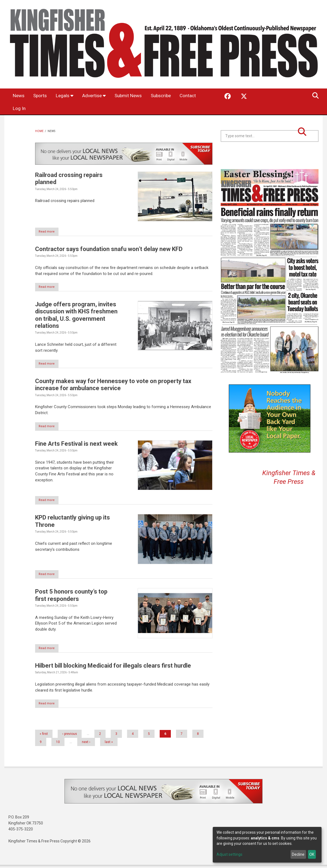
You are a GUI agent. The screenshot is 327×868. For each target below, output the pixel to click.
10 (58, 744)
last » (109, 744)
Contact (22, 109)
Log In (47, 109)
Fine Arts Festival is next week (76, 444)
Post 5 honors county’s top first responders (71, 596)
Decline (298, 854)
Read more (49, 232)
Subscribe (173, 96)
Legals (69, 96)
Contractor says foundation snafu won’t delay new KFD (109, 249)
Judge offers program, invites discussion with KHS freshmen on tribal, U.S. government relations (76, 316)
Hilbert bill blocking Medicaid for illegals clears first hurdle (113, 667)
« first (44, 735)
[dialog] (267, 845)
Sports (43, 96)
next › (86, 744)
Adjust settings (229, 854)
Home (39, 131)
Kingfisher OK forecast (308, 155)
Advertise (101, 96)
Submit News (137, 96)
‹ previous (70, 735)
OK (312, 854)
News (20, 96)
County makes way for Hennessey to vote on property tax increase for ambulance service (113, 385)
